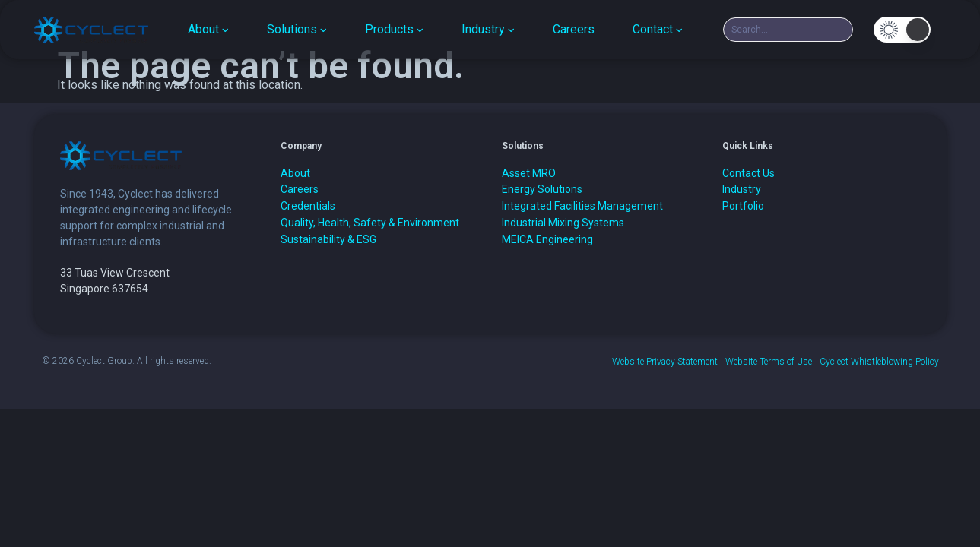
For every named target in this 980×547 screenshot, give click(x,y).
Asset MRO (529, 173)
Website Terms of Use (769, 362)
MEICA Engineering (547, 239)
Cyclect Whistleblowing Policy (879, 362)
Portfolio (743, 206)
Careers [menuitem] (574, 29)
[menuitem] (208, 30)
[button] (902, 30)
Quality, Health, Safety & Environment (370, 223)
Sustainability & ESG (328, 239)
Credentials (308, 206)
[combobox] (788, 30)
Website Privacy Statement (665, 362)
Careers (300, 189)
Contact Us (748, 173)
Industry (742, 189)
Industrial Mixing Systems (563, 223)
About (295, 173)
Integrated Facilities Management (582, 206)
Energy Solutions (542, 189)
